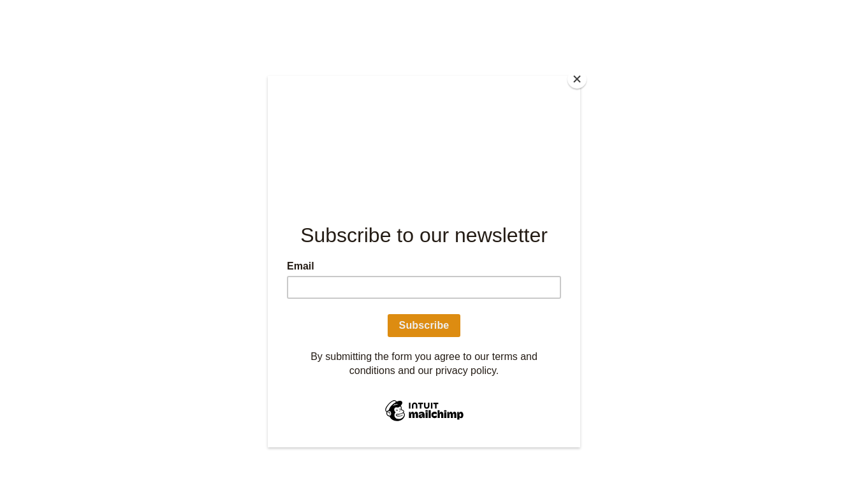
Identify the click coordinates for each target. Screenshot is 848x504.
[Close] (577, 79)
